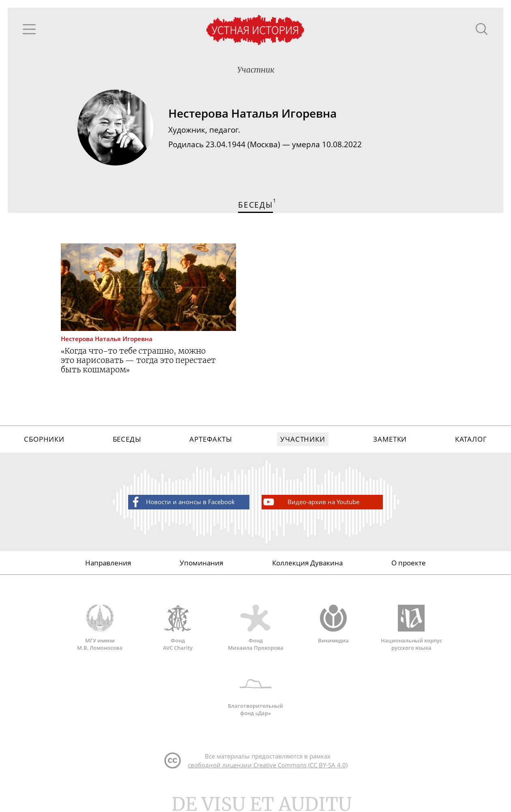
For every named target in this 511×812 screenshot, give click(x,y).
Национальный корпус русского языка (411, 628)
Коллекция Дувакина (307, 563)
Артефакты (211, 439)
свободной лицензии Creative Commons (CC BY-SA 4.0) (268, 765)
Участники (303, 439)
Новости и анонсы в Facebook (182, 502)
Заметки (390, 439)
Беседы (127, 439)
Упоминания (201, 563)
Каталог (471, 439)
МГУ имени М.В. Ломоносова (100, 628)
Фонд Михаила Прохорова (255, 628)
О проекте (409, 563)
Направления (108, 563)
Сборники (44, 439)
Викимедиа (333, 624)
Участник (256, 70)
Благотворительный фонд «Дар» (255, 693)
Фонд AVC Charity (178, 628)
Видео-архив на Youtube (311, 502)
